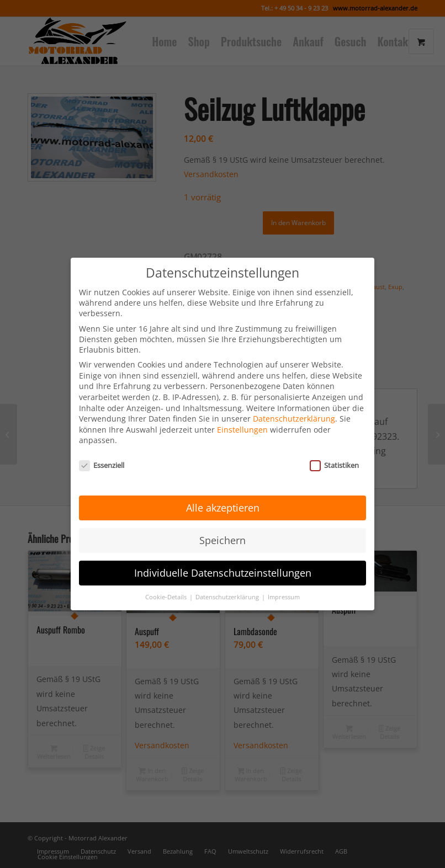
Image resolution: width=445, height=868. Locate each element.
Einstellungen (242, 416)
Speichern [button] (223, 526)
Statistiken (334, 451)
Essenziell (102, 451)
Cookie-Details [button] (167, 583)
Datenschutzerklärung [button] (228, 583)
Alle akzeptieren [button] (223, 493)
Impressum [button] (284, 583)
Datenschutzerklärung (294, 405)
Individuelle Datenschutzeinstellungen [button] (223, 558)
